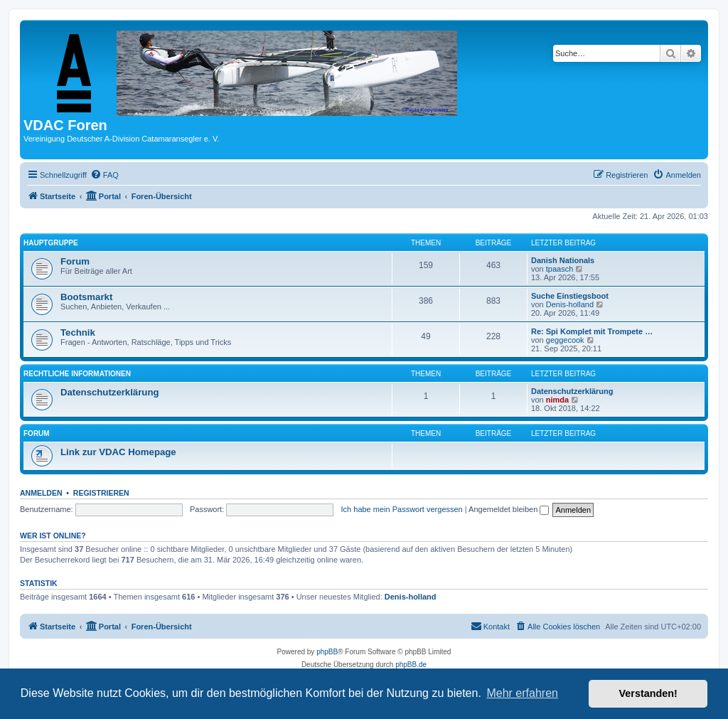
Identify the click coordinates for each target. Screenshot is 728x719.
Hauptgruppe (51, 243)
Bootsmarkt (86, 297)
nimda (557, 400)
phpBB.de (411, 665)
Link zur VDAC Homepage (118, 452)
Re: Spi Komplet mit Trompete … (592, 331)
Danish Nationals (563, 260)
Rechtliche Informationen (77, 374)
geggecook (565, 340)
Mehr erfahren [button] (522, 693)
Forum (75, 261)
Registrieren (101, 493)
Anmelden (41, 493)
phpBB (327, 652)
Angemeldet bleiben (509, 509)
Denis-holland (570, 304)
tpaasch (560, 269)
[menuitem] (105, 175)
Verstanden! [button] (648, 693)
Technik (78, 332)
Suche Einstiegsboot (570, 296)
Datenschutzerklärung (110, 392)
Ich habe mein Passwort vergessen (402, 509)
